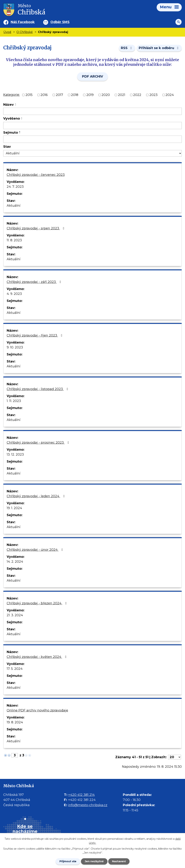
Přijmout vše (68, 861)
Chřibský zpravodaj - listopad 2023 (38, 389)
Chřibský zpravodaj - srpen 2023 (36, 228)
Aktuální (14, 206)
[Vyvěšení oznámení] (92, 126)
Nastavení (119, 861)
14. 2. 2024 (15, 562)
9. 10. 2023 (15, 347)
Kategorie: (11, 95)
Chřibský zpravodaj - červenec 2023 (36, 175)
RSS (127, 48)
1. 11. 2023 (14, 401)
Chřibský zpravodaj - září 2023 (35, 282)
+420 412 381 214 (81, 795)
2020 (106, 95)
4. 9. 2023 (14, 294)
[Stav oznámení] (92, 153)
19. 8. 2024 (15, 722)
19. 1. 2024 (14, 508)
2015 (29, 95)
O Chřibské (25, 32)
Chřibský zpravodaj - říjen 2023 (35, 335)
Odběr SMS (60, 22)
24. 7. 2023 (15, 187)
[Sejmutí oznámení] (92, 139)
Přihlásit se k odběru (159, 48)
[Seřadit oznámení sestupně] (16, 105)
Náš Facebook (23, 22)
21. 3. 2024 (15, 615)
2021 (122, 95)
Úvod (7, 32)
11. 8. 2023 (14, 240)
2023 (153, 95)
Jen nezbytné (94, 861)
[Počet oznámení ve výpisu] (175, 757)
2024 (170, 95)
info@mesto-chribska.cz (88, 805)
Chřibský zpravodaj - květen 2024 (37, 657)
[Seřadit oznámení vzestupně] (16, 104)
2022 (137, 95)
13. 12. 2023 (15, 454)
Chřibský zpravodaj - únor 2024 (36, 550)
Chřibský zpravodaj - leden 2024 (36, 496)
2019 (90, 95)
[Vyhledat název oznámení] (92, 111)
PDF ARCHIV (92, 76)
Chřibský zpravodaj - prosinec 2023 (39, 443)
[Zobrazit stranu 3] (15, 755)
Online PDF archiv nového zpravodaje (37, 710)
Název (8, 105)
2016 (44, 95)
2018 (75, 95)
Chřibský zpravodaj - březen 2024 (37, 603)
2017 (59, 95)
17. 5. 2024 (15, 669)
